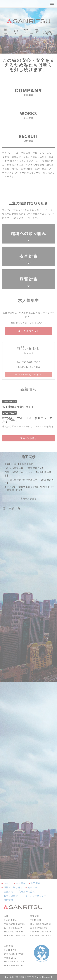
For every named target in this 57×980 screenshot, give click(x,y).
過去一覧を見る (29, 438)
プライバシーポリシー (35, 896)
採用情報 (9, 900)
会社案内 (21, 883)
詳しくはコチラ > (28, 331)
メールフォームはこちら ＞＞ (29, 374)
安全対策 (33, 887)
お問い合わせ (11, 896)
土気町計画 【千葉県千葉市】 (20, 464)
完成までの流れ (27, 892)
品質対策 (9, 892)
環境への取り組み (13, 887)
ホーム (7, 883)
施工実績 (36, 883)
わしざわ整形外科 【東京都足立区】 (24, 468)
